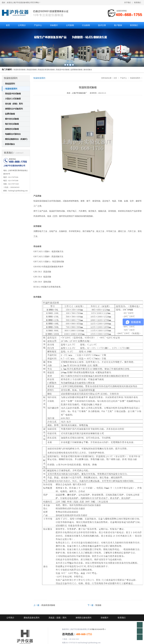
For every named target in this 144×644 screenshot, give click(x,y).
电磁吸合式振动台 (13, 134)
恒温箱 (98, 605)
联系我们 (138, 3)
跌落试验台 (10, 144)
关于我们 (128, 3)
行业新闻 (28, 624)
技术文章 (45, 624)
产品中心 (123, 78)
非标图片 (105, 618)
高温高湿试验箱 (48, 605)
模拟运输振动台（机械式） (17, 139)
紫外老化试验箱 (12, 119)
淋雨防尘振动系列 (83, 618)
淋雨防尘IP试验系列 (14, 109)
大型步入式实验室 (13, 99)
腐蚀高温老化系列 (31, 618)
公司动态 (10, 624)
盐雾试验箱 (10, 114)
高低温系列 (10, 84)
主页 (115, 78)
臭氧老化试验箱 (12, 129)
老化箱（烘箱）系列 (14, 104)
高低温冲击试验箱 (13, 94)
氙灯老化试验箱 (12, 124)
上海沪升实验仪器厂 (79, 93)
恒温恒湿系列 (11, 89)
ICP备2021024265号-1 (98, 629)
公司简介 (10, 618)
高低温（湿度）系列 (57, 618)
